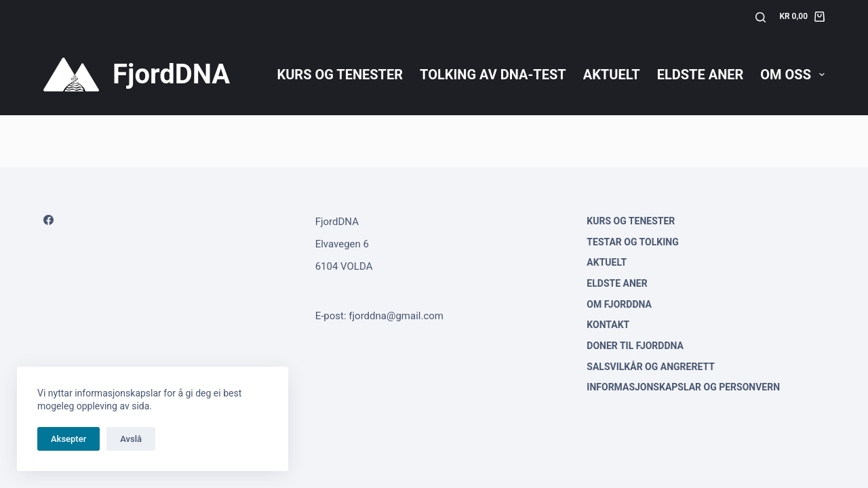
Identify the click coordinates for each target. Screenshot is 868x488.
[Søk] (761, 17)
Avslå (131, 439)
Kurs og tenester (340, 75)
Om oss (792, 75)
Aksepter (68, 439)
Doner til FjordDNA (635, 346)
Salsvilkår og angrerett (651, 367)
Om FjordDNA (619, 304)
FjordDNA (171, 74)
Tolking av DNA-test (493, 75)
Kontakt (608, 325)
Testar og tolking (632, 242)
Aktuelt (612, 75)
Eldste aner (701, 75)
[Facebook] (48, 220)
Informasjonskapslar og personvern (683, 387)
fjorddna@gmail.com (396, 316)
